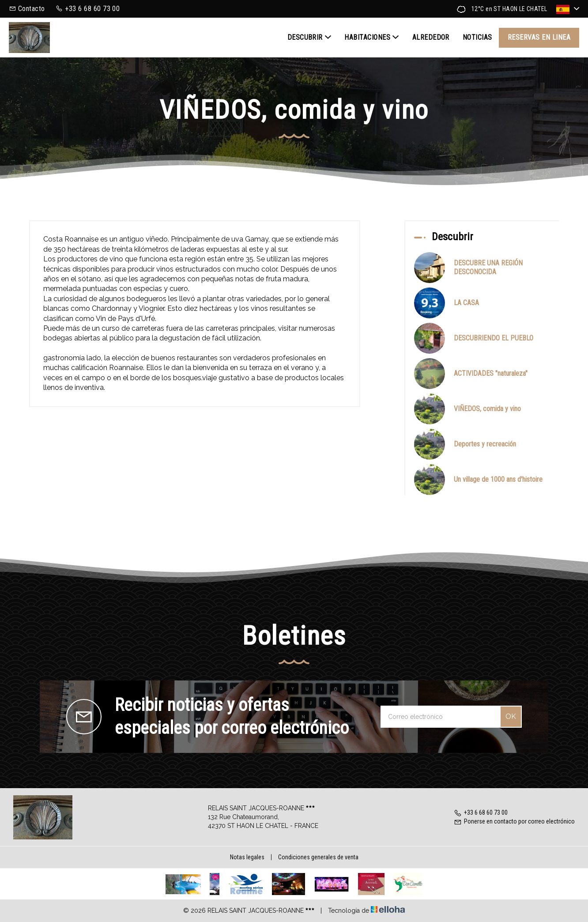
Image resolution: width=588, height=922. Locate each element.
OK (511, 716)
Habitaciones (371, 38)
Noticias (477, 37)
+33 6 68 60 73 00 (481, 812)
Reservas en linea (539, 37)
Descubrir (309, 38)
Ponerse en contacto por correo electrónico (514, 821)
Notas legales (247, 857)
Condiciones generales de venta (318, 857)
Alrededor (431, 37)
